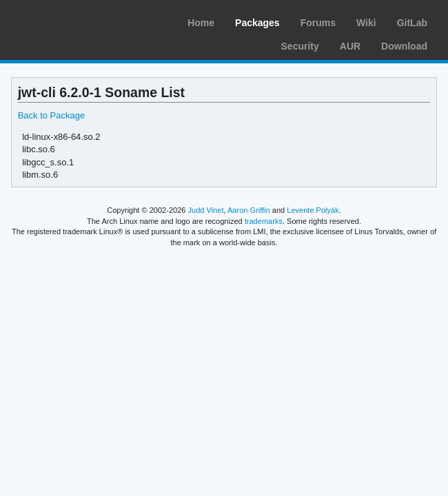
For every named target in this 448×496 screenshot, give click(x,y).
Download (404, 46)
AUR (350, 46)
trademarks (264, 221)
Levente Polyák (313, 210)
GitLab (412, 23)
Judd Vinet (206, 210)
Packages (257, 23)
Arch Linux (76, 21)
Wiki (366, 23)
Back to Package (51, 115)
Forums (318, 23)
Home (201, 23)
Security (300, 46)
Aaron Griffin (249, 210)
